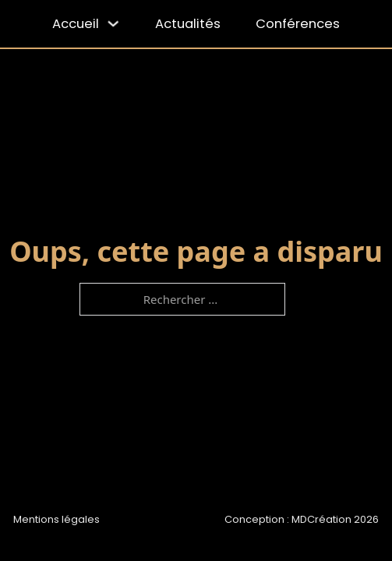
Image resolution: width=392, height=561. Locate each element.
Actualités (188, 24)
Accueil (76, 24)
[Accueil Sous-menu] (113, 24)
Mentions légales (57, 519)
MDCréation (321, 519)
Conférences (298, 24)
